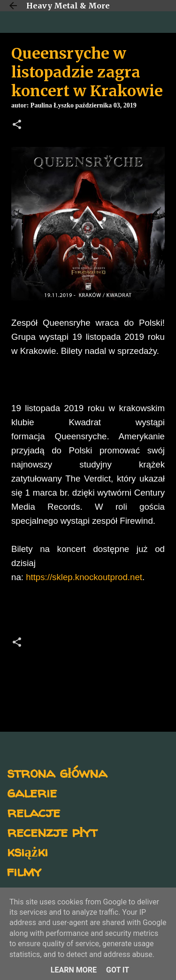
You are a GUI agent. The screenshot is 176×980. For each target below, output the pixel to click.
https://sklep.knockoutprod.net (84, 577)
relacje (34, 812)
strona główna (57, 772)
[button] (17, 125)
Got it (118, 970)
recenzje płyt (52, 831)
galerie (32, 792)
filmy (24, 871)
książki (27, 851)
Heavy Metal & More (68, 6)
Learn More (74, 970)
